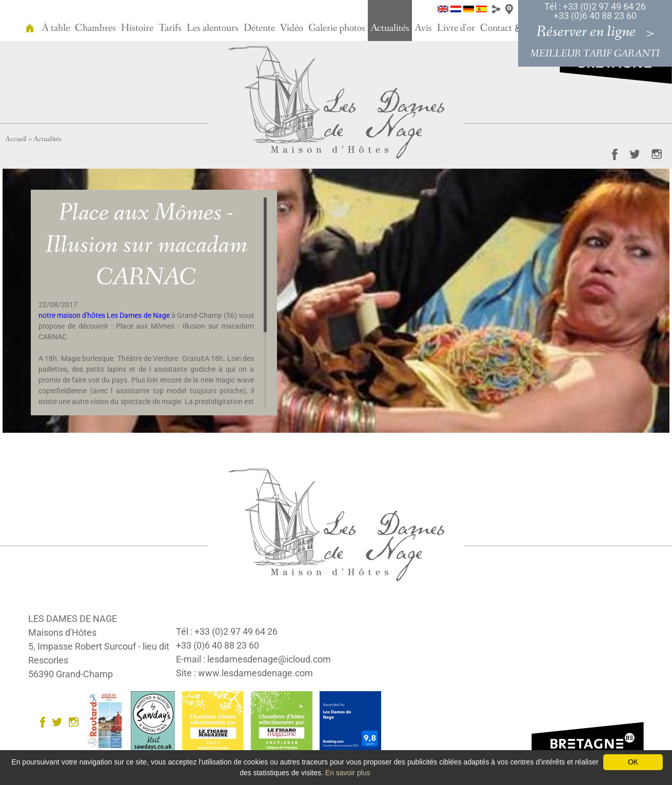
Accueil (16, 139)
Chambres (95, 28)
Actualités (390, 28)
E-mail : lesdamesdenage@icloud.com (253, 659)
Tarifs (170, 28)
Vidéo (292, 28)
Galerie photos (337, 28)
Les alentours (213, 28)
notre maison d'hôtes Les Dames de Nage (104, 315)
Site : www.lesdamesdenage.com (244, 673)
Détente (259, 28)
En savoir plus (348, 773)
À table (56, 28)
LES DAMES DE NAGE (73, 619)
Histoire (137, 28)
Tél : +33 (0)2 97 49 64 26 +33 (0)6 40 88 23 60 (595, 11)
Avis (423, 28)
